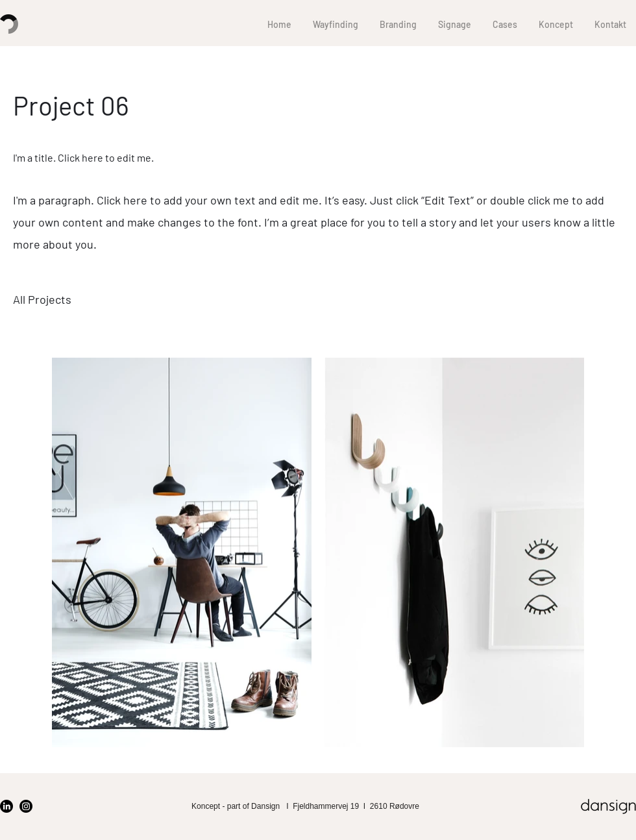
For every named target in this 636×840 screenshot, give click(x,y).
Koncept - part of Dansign (237, 806)
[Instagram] (26, 806)
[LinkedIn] (6, 806)
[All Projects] (42, 300)
